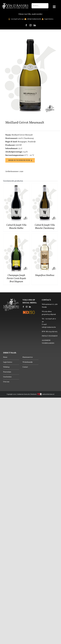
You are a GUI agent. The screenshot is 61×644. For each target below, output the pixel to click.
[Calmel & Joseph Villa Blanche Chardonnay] (45, 185)
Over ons (6, 382)
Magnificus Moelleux (45, 275)
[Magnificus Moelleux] (45, 235)
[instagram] (30, 25)
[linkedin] (35, 25)
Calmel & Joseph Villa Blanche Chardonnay (45, 227)
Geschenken (7, 377)
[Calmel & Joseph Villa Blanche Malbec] (16, 185)
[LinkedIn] (30, 307)
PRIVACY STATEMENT (50, 336)
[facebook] (26, 25)
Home (5, 357)
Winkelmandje (28, 362)
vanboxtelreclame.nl (46, 394)
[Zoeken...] (40, 6)
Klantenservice (28, 357)
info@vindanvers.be (49, 327)
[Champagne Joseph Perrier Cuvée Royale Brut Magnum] (16, 235)
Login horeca (8, 362)
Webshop (6, 367)
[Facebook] (23, 307)
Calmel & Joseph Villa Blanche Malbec (16, 227)
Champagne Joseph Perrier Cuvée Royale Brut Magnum (16, 278)
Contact (25, 367)
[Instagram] (27, 307)
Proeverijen (7, 372)
